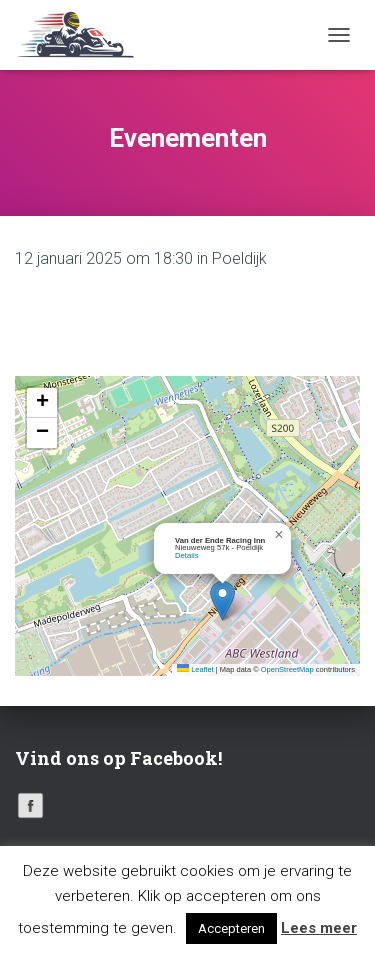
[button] (222, 600)
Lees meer (319, 928)
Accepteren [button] (231, 928)
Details (187, 555)
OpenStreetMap (287, 669)
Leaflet (195, 669)
